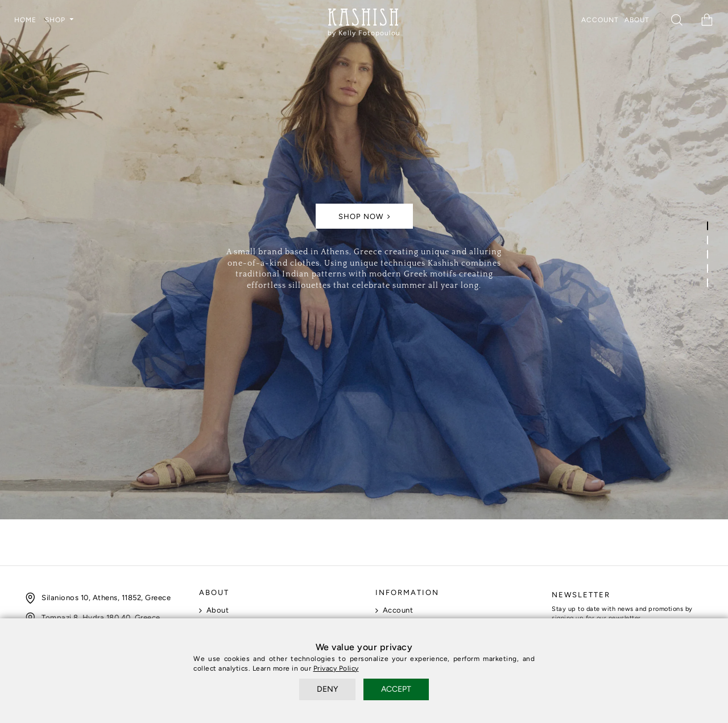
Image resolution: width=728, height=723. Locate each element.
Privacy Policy (336, 668)
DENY (327, 689)
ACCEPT (396, 689)
